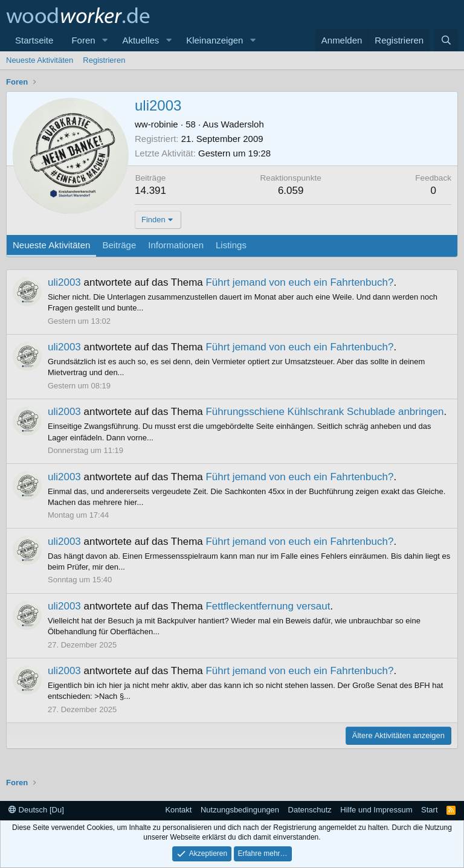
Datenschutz (310, 810)
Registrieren (104, 60)
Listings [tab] (231, 245)
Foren (83, 40)
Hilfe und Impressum (376, 810)
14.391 (150, 191)
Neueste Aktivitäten (40, 60)
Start (429, 810)
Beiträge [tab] (119, 245)
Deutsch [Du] (36, 810)
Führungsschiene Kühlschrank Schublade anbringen (324, 412)
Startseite (34, 40)
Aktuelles (140, 40)
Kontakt (178, 810)
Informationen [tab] (176, 245)
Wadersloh (243, 124)
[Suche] (446, 40)
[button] (105, 40)
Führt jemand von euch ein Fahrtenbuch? (299, 282)
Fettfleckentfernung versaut (268, 606)
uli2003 (64, 282)
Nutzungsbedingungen (240, 810)
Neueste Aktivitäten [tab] (51, 245)
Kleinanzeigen (214, 40)
